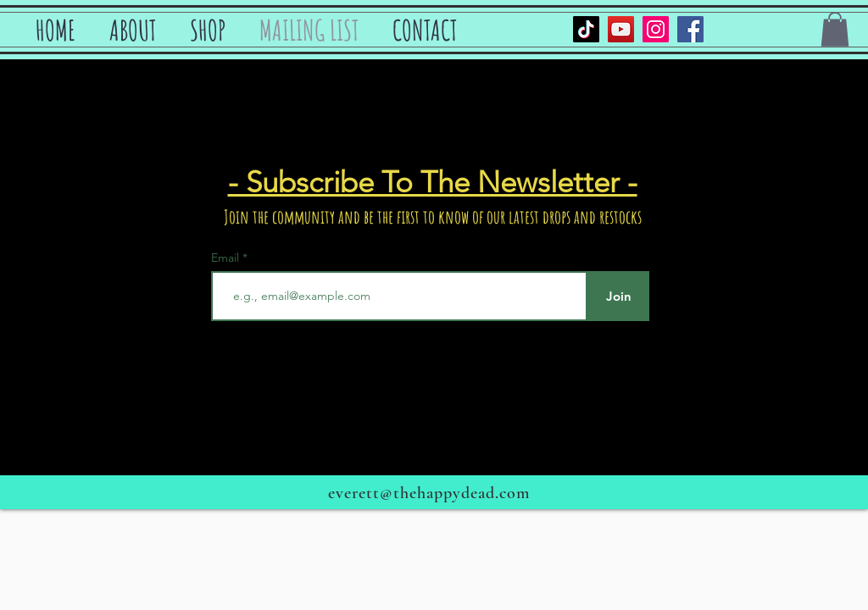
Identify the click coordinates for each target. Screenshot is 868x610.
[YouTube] (621, 29)
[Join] (618, 296)
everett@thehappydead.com (429, 493)
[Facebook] (690, 29)
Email (227, 258)
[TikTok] (586, 29)
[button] (835, 29)
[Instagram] (656, 29)
